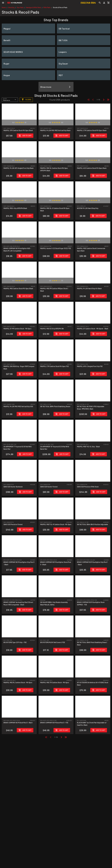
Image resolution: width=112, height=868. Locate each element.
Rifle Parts (47, 7)
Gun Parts (20, 7)
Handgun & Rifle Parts (34, 7)
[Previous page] (93, 100)
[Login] (104, 3)
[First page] (89, 100)
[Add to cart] (25, 136)
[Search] (100, 3)
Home (4, 7)
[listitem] (28, 29)
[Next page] (104, 100)
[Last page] (108, 100)
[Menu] (3, 3)
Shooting (11, 7)
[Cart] (108, 3)
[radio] (16, 123)
